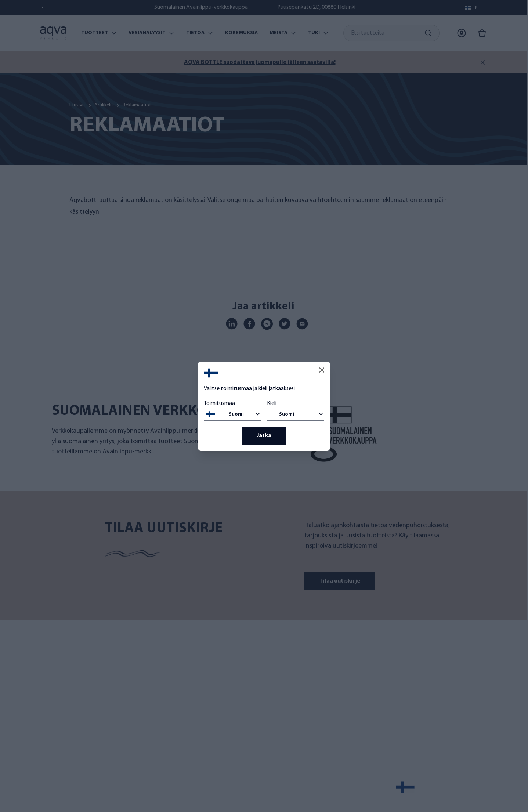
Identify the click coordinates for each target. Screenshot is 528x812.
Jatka (264, 436)
